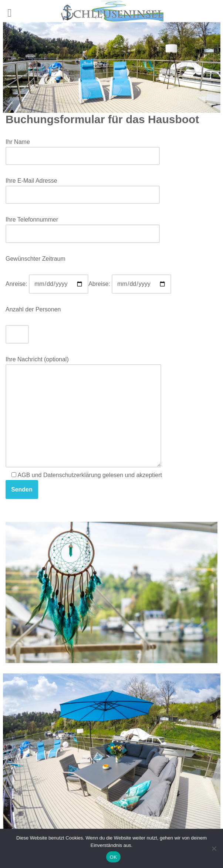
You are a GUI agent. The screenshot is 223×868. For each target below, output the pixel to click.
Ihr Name (83, 149)
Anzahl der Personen (33, 309)
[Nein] (214, 848)
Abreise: (130, 284)
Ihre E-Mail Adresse (83, 188)
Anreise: (47, 284)
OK (113, 857)
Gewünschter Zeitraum (36, 259)
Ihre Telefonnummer (83, 227)
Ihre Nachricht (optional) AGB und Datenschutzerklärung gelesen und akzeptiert (84, 428)
